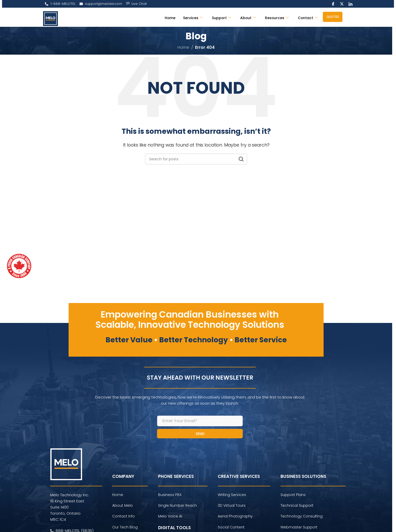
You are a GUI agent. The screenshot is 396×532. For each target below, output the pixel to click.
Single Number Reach (177, 506)
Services (188, 18)
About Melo (123, 506)
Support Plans (293, 496)
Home (164, 18)
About (245, 18)
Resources (275, 18)
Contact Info (124, 517)
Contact (307, 18)
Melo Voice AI (170, 517)
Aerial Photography (235, 517)
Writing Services (232, 496)
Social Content (231, 528)
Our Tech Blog (125, 528)
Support (218, 18)
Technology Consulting (302, 517)
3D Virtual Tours (232, 506)
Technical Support (297, 506)
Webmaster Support (299, 528)
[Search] (196, 159)
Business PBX (170, 496)
